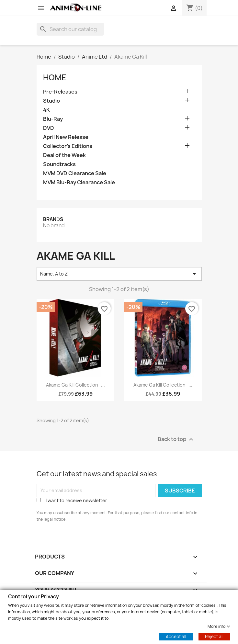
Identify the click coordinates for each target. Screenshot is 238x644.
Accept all (176, 636)
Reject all (214, 636)
